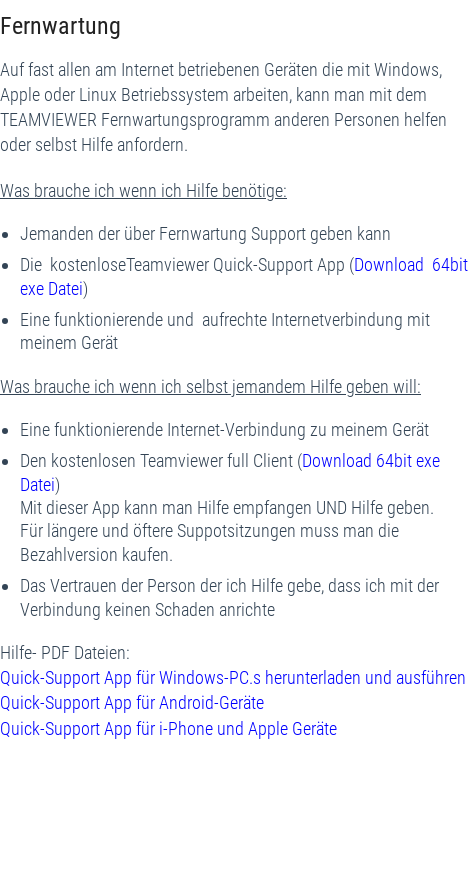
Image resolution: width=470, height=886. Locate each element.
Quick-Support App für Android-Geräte (132, 702)
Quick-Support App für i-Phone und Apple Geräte (168, 728)
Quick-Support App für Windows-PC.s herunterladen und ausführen (233, 677)
